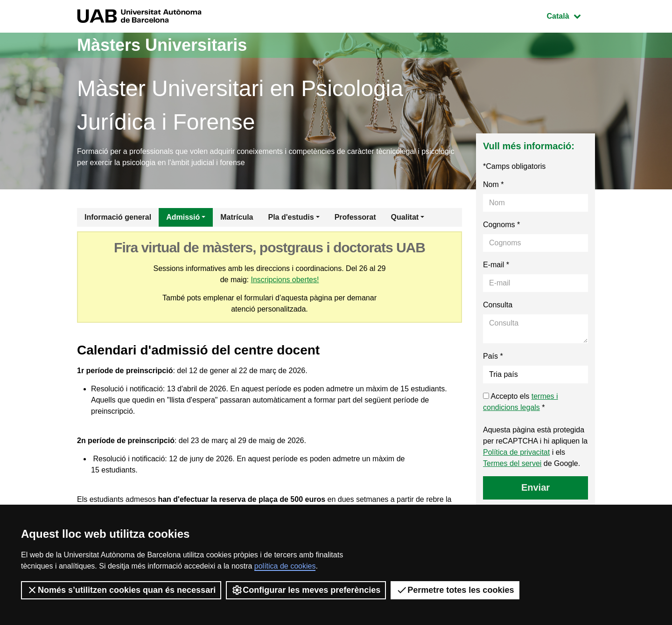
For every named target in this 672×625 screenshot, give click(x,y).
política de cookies (285, 566)
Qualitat (405, 217)
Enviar (535, 487)
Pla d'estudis (291, 217)
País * (493, 356)
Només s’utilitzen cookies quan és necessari (121, 590)
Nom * (493, 184)
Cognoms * (501, 225)
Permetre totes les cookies (455, 590)
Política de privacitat (516, 452)
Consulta (498, 305)
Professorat (355, 217)
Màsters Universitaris (162, 45)
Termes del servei (512, 463)
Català (571, 15)
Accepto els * (521, 402)
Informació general (118, 217)
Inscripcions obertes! (285, 280)
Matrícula (237, 217)
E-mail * (496, 265)
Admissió (183, 217)
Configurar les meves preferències (306, 590)
